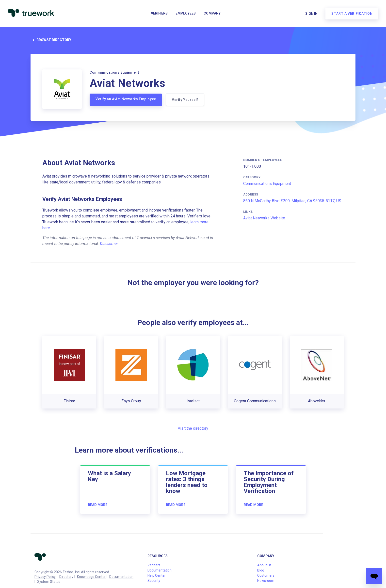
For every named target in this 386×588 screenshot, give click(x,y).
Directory (66, 577)
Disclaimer (109, 244)
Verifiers (159, 14)
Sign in (311, 14)
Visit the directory (193, 428)
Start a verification (352, 14)
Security (154, 581)
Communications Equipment (267, 184)
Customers (266, 575)
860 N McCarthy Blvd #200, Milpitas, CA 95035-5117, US (292, 201)
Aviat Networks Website (264, 218)
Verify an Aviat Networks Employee (126, 99)
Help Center (157, 575)
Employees (186, 14)
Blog (261, 570)
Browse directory (51, 40)
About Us (264, 565)
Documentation (121, 577)
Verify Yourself (185, 100)
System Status (49, 582)
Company (212, 14)
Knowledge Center (91, 577)
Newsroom (266, 581)
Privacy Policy (45, 577)
